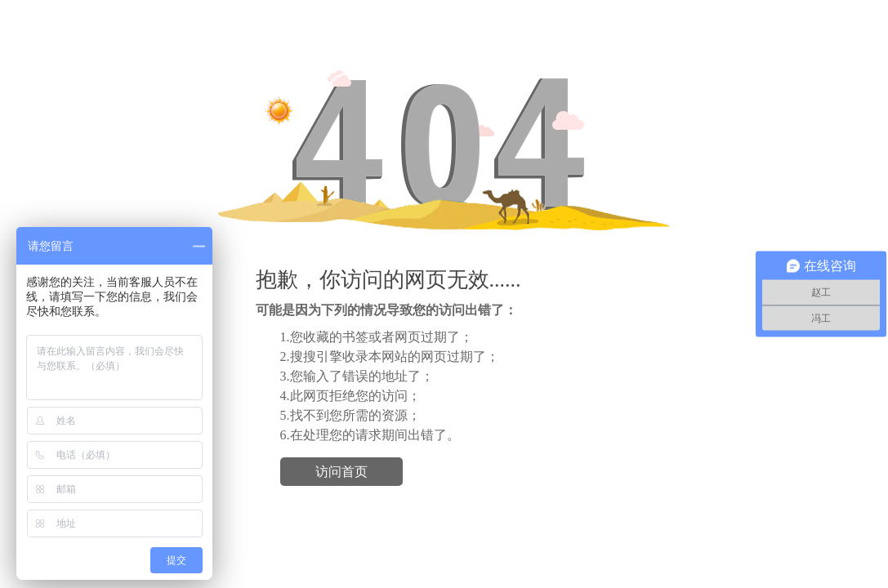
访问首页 (341, 472)
